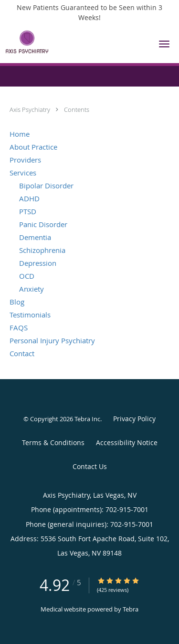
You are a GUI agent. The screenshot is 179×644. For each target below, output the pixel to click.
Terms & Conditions (53, 442)
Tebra (131, 609)
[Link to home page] (74, 42)
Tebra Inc (87, 419)
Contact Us (90, 466)
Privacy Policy (134, 419)
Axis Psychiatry (31, 109)
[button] (164, 44)
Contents (77, 109)
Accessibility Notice (127, 442)
